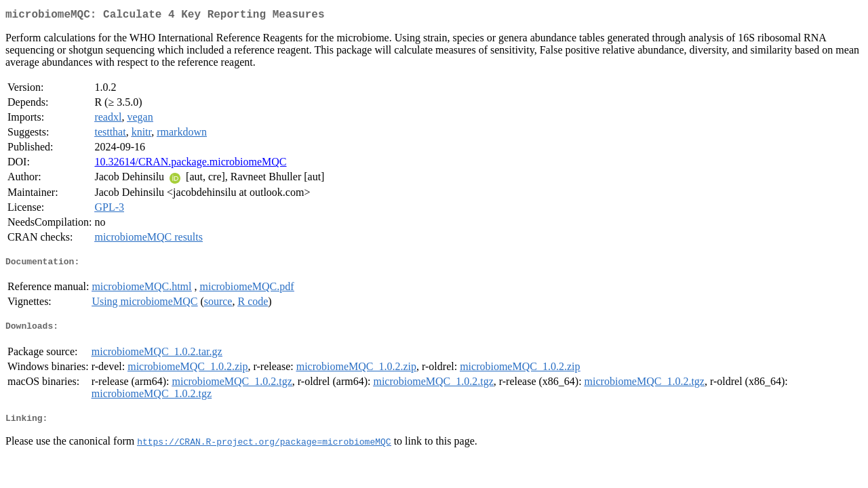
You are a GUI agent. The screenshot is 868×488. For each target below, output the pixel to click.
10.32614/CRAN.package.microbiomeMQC (190, 164)
